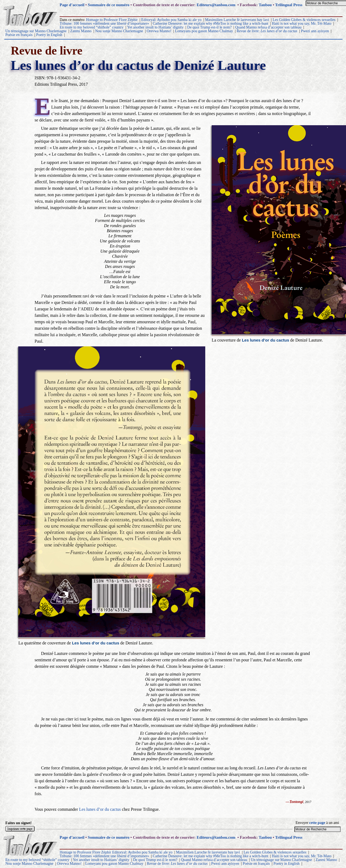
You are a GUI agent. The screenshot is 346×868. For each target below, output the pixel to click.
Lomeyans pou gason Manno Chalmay (204, 31)
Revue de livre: (267, 31)
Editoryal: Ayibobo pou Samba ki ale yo (171, 20)
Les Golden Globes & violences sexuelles (304, 20)
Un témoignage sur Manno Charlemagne (36, 31)
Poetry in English (49, 35)
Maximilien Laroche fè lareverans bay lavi (237, 20)
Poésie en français (19, 35)
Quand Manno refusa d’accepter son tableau (268, 27)
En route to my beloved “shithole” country (92, 27)
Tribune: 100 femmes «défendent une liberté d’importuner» (104, 24)
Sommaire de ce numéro (109, 5)
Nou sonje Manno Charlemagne (119, 31)
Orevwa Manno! (159, 31)
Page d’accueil (72, 5)
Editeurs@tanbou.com (216, 5)
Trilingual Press (289, 5)
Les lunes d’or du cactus (100, 809)
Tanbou (265, 5)
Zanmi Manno (81, 31)
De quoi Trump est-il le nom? (209, 27)
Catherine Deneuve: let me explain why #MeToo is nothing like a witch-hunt (210, 24)
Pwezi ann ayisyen (315, 31)
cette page (317, 823)
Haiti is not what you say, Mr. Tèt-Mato (302, 24)
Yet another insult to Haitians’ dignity (155, 27)
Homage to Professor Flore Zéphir (112, 20)
